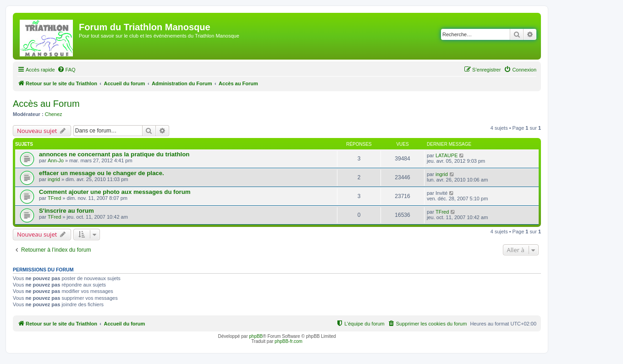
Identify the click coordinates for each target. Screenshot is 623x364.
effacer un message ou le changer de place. (102, 173)
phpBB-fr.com (289, 341)
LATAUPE (447, 155)
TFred (54, 198)
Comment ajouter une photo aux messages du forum (115, 192)
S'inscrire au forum (66, 211)
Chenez (54, 114)
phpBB (256, 336)
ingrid (54, 179)
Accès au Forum (46, 104)
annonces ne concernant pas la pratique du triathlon (114, 154)
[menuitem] (66, 70)
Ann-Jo (56, 160)
